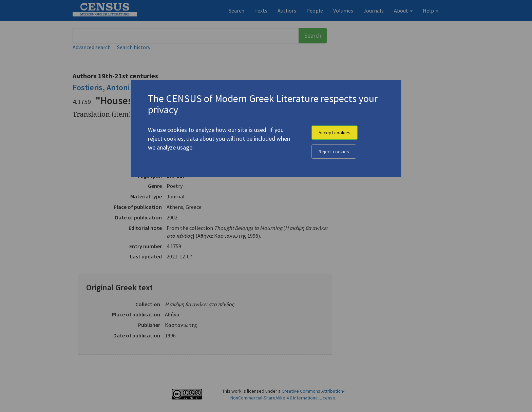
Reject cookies (334, 152)
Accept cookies (335, 133)
